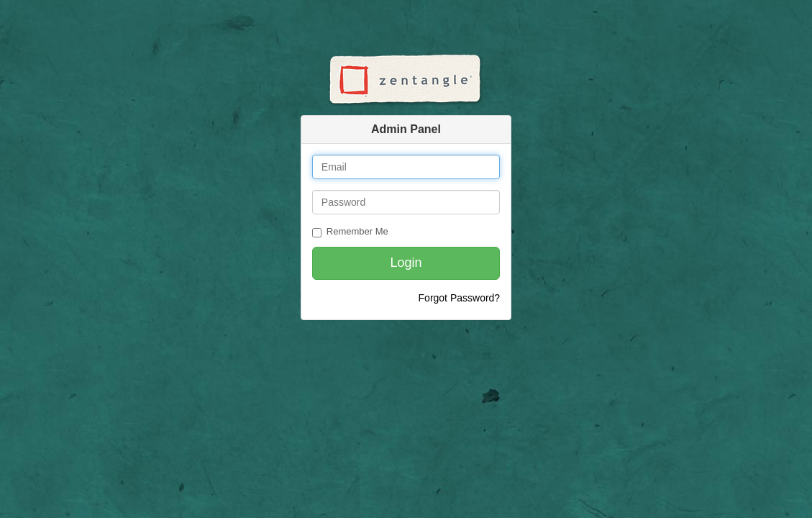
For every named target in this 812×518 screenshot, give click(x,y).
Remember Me (350, 232)
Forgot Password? (460, 298)
